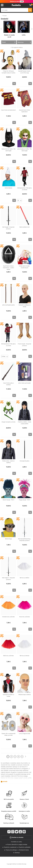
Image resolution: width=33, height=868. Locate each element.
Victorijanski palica (25, 461)
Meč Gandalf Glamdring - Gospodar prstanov (25, 540)
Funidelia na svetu (16, 842)
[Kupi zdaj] (14, 84)
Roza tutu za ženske (25, 617)
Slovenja (17, 853)
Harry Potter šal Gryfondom (8, 110)
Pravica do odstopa (11, 850)
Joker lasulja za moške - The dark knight (25, 150)
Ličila (24, 35)
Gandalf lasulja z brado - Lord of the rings (25, 72)
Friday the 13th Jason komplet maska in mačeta (8, 72)
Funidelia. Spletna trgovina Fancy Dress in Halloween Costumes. (16, 5)
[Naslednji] (26, 757)
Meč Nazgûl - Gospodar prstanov (8, 228)
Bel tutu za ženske (25, 656)
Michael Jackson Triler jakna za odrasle (25, 189)
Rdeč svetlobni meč (25, 227)
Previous (1, 29)
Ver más (5, 782)
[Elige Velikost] (20, 200)
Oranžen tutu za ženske (8, 617)
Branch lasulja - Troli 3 (8, 500)
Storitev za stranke (16, 837)
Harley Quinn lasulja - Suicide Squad (25, 267)
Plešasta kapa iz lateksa (25, 695)
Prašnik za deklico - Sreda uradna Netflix (25, 423)
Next (32, 29)
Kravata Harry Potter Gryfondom (25, 111)
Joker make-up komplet (25, 383)
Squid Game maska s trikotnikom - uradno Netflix (8, 268)
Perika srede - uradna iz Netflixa (8, 462)
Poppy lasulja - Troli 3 (25, 500)
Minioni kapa (8, 539)
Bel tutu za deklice (25, 578)
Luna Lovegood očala (25, 734)
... (1, 16)
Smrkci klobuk (8, 188)
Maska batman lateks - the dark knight (8, 150)
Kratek (4, 42)
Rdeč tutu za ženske (8, 656)
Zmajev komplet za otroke (8, 422)
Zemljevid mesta (24, 850)
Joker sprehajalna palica (8, 305)
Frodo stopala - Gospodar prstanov (25, 345)
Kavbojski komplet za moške (8, 695)
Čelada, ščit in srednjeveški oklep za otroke (8, 734)
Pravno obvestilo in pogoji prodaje (17, 844)
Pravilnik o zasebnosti (10, 847)
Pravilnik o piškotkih (25, 847)
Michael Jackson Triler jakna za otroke (8, 345)
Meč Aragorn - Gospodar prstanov (8, 579)
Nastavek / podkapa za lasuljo (25, 306)
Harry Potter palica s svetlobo (8, 384)
